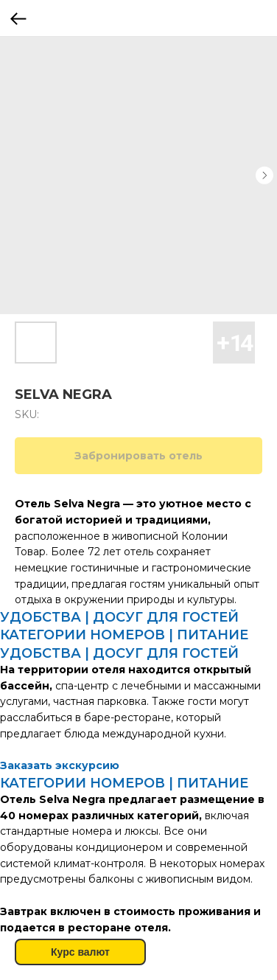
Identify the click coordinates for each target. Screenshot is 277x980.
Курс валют (80, 952)
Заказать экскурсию (60, 765)
